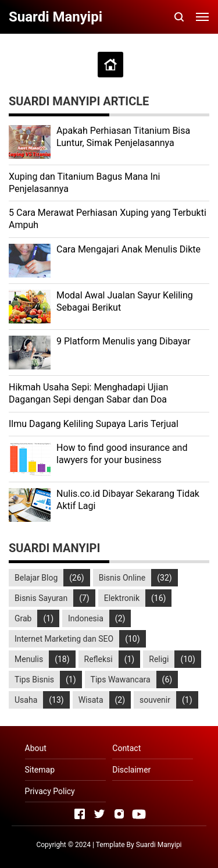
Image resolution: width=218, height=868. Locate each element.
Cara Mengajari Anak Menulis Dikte (128, 249)
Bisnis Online (122, 578)
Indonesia (86, 618)
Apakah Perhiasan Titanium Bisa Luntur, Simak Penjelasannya (123, 137)
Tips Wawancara (121, 680)
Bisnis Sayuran (41, 598)
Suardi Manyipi (159, 845)
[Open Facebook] (80, 814)
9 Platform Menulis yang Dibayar (124, 341)
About (36, 748)
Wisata (91, 700)
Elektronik (122, 598)
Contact (126, 748)
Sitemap (40, 770)
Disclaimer (131, 770)
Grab (23, 618)
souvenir (155, 700)
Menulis (29, 659)
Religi (159, 659)
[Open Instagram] (119, 814)
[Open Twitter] (99, 814)
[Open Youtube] (139, 814)
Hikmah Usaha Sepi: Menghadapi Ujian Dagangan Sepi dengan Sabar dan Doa (88, 393)
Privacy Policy (50, 791)
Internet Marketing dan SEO (64, 639)
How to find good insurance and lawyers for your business (122, 454)
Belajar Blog (36, 578)
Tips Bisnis (34, 680)
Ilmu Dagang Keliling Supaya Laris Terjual (94, 424)
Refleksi (99, 659)
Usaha (26, 700)
